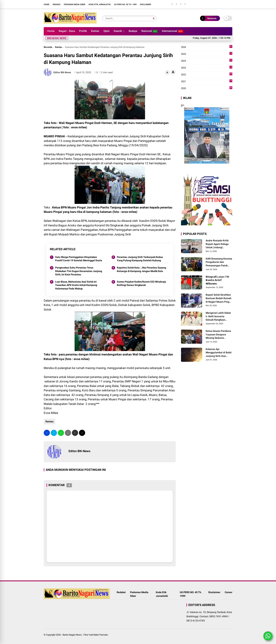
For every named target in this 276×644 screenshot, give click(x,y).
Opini (106, 31)
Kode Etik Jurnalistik (100, 4)
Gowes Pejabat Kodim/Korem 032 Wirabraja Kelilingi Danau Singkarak (141, 283)
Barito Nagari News (72, 635)
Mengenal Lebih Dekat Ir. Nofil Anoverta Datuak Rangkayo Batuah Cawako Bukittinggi (218, 317)
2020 (207, 88)
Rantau (59, 47)
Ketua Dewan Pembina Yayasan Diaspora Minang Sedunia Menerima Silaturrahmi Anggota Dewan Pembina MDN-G (219, 335)
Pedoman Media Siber (75, 4)
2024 (207, 61)
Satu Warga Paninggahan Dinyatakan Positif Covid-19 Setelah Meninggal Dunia (79, 259)
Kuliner (95, 31)
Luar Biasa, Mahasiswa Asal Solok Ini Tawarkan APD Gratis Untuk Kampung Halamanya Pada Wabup (76, 285)
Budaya (133, 31)
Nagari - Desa (67, 31)
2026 (207, 47)
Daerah (118, 31)
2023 (207, 68)
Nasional (149, 31)
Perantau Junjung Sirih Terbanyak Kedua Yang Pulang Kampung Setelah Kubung (140, 259)
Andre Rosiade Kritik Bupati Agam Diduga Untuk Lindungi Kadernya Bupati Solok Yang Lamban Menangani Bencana (218, 244)
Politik (83, 31)
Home (47, 4)
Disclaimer (145, 4)
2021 (207, 82)
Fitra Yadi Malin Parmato (96, 635)
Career (229, 592)
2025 (207, 54)
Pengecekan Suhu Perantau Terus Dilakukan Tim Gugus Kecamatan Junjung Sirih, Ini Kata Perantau (79, 271)
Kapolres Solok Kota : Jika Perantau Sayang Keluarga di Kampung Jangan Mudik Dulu (141, 269)
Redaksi (57, 4)
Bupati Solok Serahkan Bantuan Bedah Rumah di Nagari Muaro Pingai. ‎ (219, 298)
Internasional (172, 31)
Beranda (48, 47)
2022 (207, 75)
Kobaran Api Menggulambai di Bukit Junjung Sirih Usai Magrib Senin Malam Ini (219, 353)
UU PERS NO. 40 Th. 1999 (125, 4)
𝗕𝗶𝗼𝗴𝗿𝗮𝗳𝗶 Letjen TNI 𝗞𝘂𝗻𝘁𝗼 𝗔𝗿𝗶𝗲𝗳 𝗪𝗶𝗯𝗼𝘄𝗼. (217, 280)
